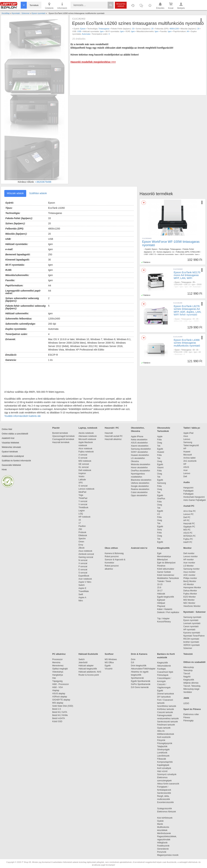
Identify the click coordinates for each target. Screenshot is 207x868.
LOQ (81, 514)
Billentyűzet (162, 560)
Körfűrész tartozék (166, 709)
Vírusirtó (109, 669)
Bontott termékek (60, 433)
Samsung (162, 483)
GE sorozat (84, 464)
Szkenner (188, 648)
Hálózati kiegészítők (88, 669)
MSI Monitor (189, 600)
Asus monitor (189, 572)
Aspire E (82, 588)
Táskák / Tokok (164, 581)
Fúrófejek (163, 669)
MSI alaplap (58, 703)
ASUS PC (188, 533)
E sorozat (83, 458)
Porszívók (162, 852)
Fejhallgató (188, 491)
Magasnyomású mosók (168, 855)
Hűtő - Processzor (61, 684)
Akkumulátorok (166, 666)
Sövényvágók (165, 750)
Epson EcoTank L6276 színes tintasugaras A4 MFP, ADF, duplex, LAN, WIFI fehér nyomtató (188, 310)
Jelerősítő (83, 663)
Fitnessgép (188, 721)
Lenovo (187, 439)
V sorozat (83, 504)
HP (185, 449)
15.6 (159, 588)
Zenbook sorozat (86, 554)
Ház (54, 678)
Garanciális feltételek (11, 465)
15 (197, 350)
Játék (186, 698)
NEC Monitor (189, 603)
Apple (160, 436)
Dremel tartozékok (167, 694)
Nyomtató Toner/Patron (194, 636)
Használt (109, 433)
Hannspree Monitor (192, 588)
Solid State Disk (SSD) (63, 706)
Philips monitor (190, 578)
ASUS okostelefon (139, 443)
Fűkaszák (162, 759)
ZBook (82, 548)
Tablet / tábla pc (192, 428)
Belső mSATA (59, 718)
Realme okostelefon (140, 489)
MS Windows (111, 659)
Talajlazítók (162, 746)
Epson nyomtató (191, 620)
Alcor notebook (85, 449)
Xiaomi (160, 468)
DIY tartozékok (164, 697)
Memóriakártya (164, 556)
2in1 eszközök (190, 461)
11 (173, 252)
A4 (188, 31)
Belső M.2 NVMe (61, 715)
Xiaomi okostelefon (140, 446)
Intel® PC (188, 542)
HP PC (186, 520)
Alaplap (56, 690)
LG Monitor (188, 566)
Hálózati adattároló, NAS (90, 672)
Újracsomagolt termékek (63, 436)
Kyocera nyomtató (192, 633)
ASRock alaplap (60, 697)
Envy (81, 545)
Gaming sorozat (86, 557)
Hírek (4, 470)
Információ (62, 6)
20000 (199, 285)
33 (133, 29)
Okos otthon (111, 548)
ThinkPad (83, 498)
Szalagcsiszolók (164, 809)
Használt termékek (61, 442)
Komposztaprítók (165, 762)
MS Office (109, 663)
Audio (187, 482)
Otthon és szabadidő (194, 662)
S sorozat (83, 573)
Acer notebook (85, 579)
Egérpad (161, 600)
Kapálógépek (163, 765)
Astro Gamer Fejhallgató (195, 500)
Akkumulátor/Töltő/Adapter (143, 669)
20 (152, 29)
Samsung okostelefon (141, 449)
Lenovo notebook (86, 489)
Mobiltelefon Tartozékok (168, 578)
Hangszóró (188, 488)
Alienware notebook (88, 436)
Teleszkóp (188, 670)
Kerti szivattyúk (164, 768)
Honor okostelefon (139, 468)
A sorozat (83, 455)
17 (80, 523)
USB (79, 31)
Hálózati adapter (86, 666)
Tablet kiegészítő (191, 445)
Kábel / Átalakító (165, 609)
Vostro (81, 476)
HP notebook (84, 517)
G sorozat (83, 486)
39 (194, 282)
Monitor (188, 548)
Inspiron (82, 473)
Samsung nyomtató (192, 617)
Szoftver (109, 654)
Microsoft (188, 455)
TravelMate (84, 591)
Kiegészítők (163, 548)
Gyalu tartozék (164, 728)
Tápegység (57, 681)
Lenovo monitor (191, 556)
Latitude (82, 480)
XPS (81, 483)
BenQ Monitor (190, 581)
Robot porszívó (112, 556)
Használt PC (189, 524)
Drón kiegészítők (139, 666)
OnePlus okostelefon (141, 471)
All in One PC (190, 511)
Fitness (187, 718)
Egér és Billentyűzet (166, 563)
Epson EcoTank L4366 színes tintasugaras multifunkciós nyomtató (187, 343)
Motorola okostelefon (141, 464)
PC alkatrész (59, 654)
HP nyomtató (189, 630)
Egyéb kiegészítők (166, 597)
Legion (82, 511)
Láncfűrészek (165, 756)
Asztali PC (189, 506)
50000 (196, 321)
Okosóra (135, 461)
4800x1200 (174, 29)
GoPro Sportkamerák (141, 684)
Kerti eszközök (164, 737)
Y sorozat (83, 501)
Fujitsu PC (188, 539)
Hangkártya (58, 675)
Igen (102, 31)
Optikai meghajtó (60, 669)
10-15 (160, 584)
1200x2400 (178, 285)
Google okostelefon (140, 486)
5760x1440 (195, 252)
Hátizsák (161, 594)
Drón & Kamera (139, 654)
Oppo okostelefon (139, 495)
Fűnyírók (161, 740)
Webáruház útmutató (11, 447)
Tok (159, 446)
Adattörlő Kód (8, 438)
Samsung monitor (191, 569)
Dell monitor (189, 553)
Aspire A (82, 598)
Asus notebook (85, 551)
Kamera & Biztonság (114, 553)
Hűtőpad (161, 603)
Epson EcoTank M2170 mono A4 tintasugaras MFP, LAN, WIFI (187, 275)
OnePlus (161, 499)
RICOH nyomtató (191, 639)
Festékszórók (163, 846)
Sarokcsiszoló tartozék (167, 722)
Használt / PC (112, 428)
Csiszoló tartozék (165, 712)
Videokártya (58, 672)
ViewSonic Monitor (192, 606)
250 (80, 529)
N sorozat (83, 560)
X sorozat (83, 563)
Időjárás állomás (191, 683)
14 (154, 252)
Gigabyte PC (189, 527)
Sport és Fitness (192, 709)
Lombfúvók (162, 753)
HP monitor (189, 560)
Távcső (187, 674)
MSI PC (187, 530)
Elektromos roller (191, 714)
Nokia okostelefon (139, 440)
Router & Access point (89, 675)
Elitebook (83, 535)
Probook (82, 532)
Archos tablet (189, 458)
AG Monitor (189, 584)
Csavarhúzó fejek (167, 672)
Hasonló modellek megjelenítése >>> (93, 62)
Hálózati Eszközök (88, 654)
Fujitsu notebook (86, 452)
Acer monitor (189, 563)
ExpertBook (84, 576)
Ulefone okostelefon (140, 483)
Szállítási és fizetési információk (16, 461)
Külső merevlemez (166, 575)
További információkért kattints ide (23, 416)
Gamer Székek (164, 572)
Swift (81, 594)
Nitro (81, 601)
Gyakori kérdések (10, 452)
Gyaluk (164, 821)
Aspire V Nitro (85, 582)
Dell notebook (85, 470)
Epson (83, 29)
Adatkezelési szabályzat (13, 456)
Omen (81, 542)
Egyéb (160, 449)
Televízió (188, 654)
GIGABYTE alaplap (62, 700)
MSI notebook (85, 461)
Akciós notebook (86, 433)
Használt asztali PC (114, 436)
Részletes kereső (121, 5)
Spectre (82, 539)
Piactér (56, 428)
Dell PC (187, 517)
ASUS (186, 467)
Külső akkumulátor (166, 569)
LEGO (186, 703)
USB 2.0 (152, 254)
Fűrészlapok (164, 675)
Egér (159, 553)
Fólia (159, 440)
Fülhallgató (188, 494)
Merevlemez (58, 666)
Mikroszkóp (189, 667)
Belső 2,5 (57, 709)
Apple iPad (188, 433)
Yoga (81, 495)
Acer (186, 470)
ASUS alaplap (59, 694)
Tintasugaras (104, 29)
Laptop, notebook (88, 428)
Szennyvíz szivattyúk (167, 774)
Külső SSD (57, 721)
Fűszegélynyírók (166, 743)
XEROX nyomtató (192, 645)
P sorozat (83, 566)
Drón (133, 659)
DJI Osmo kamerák (140, 687)
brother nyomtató (191, 642)
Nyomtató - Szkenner (194, 612)
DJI (132, 663)
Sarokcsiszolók (165, 793)
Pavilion (82, 526)
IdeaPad (82, 492)
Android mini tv (139, 548)
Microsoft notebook (87, 439)
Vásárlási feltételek (10, 443)
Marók (162, 824)
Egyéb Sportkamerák (141, 681)
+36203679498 (43, 182)
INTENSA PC (189, 536)
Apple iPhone (137, 436)
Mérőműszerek (164, 833)
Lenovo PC (188, 514)
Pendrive (161, 566)
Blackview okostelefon (141, 480)
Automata (86, 34)
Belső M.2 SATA (60, 712)
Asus (186, 436)
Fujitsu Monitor (190, 594)
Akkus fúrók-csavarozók (168, 784)
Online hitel (7, 429)
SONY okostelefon (139, 452)
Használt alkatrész (113, 439)
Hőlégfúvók (162, 843)
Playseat (161, 606)
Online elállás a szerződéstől (15, 434)
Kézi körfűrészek (167, 818)
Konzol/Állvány (164, 622)
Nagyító (187, 677)
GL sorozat (83, 467)
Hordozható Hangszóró (194, 497)
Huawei (161, 452)
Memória (56, 663)
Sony (159, 530)
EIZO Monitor (189, 597)
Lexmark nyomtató (192, 623)
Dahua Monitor (190, 591)
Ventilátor (188, 692)
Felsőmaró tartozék (166, 725)
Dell (185, 476)
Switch (82, 585)
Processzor (57, 659)
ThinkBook (83, 508)
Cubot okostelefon (139, 492)
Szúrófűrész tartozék (167, 706)
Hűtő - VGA (58, 687)
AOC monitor (189, 575)
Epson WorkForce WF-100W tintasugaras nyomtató (171, 243)
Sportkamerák (137, 678)
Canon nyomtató (191, 626)
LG (159, 514)
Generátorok (163, 849)
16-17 (160, 591)
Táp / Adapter (163, 619)
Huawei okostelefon (140, 455)
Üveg (160, 443)
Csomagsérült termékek (63, 439)
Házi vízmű (162, 771)
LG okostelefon (138, 458)
